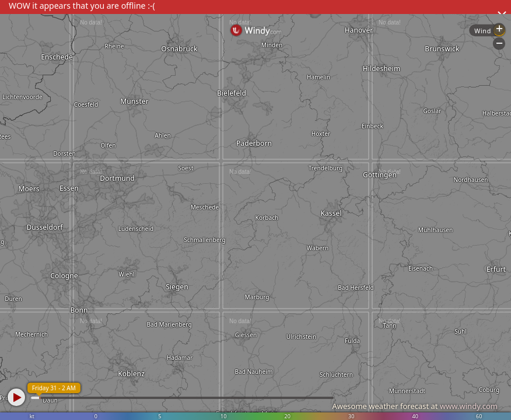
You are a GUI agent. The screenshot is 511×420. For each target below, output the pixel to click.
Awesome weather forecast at (415, 406)
